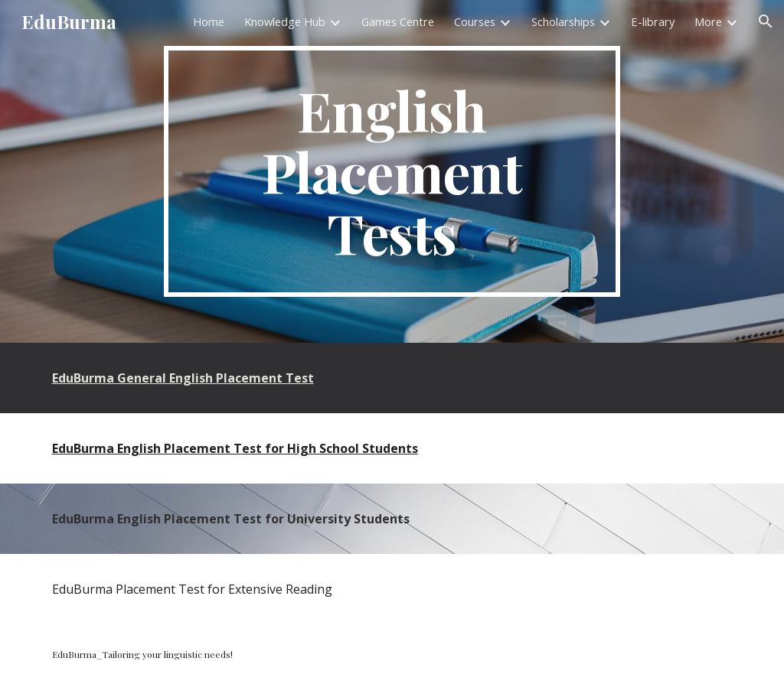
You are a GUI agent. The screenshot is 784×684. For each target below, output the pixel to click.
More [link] (708, 21)
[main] (392, 171)
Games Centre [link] (398, 21)
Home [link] (209, 21)
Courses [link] (475, 21)
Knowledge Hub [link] (285, 21)
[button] (766, 21)
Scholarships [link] (563, 21)
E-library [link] (653, 21)
